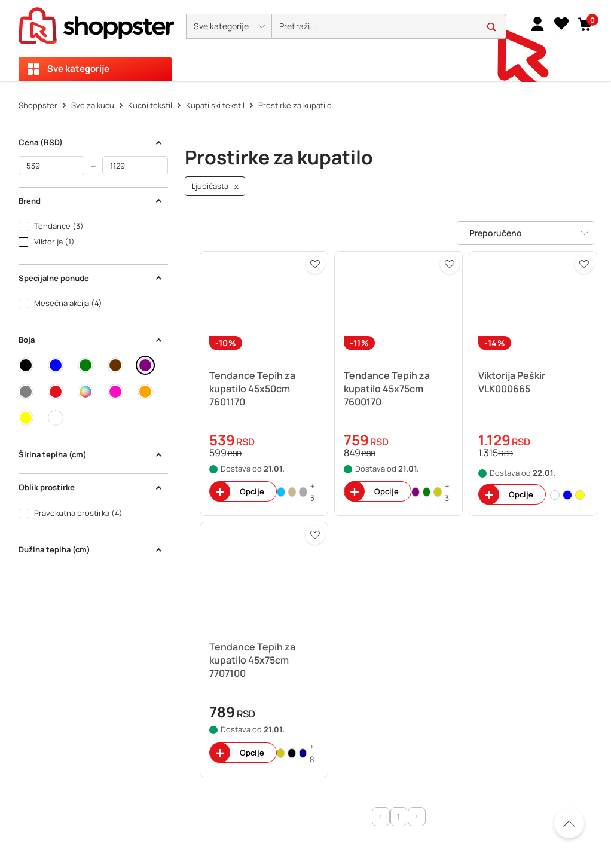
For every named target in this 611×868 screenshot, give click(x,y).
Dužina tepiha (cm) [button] (91, 549)
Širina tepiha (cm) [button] (91, 454)
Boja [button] (91, 340)
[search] (389, 27)
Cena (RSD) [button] (91, 142)
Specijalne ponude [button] (91, 278)
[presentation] (305, 40)
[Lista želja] (561, 23)
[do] (135, 166)
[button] (229, 26)
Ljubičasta (215, 186)
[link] (537, 23)
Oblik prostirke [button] (91, 487)
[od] (51, 166)
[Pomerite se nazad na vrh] (569, 823)
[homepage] (96, 22)
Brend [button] (91, 201)
